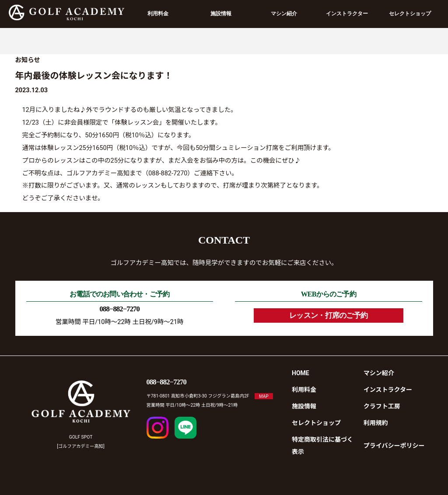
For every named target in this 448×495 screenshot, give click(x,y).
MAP (264, 396)
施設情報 (221, 14)
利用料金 (158, 14)
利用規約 (376, 423)
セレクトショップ (410, 14)
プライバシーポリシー (394, 446)
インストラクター (347, 14)
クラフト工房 (382, 406)
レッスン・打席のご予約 (328, 315)
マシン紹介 (284, 14)
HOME (301, 373)
